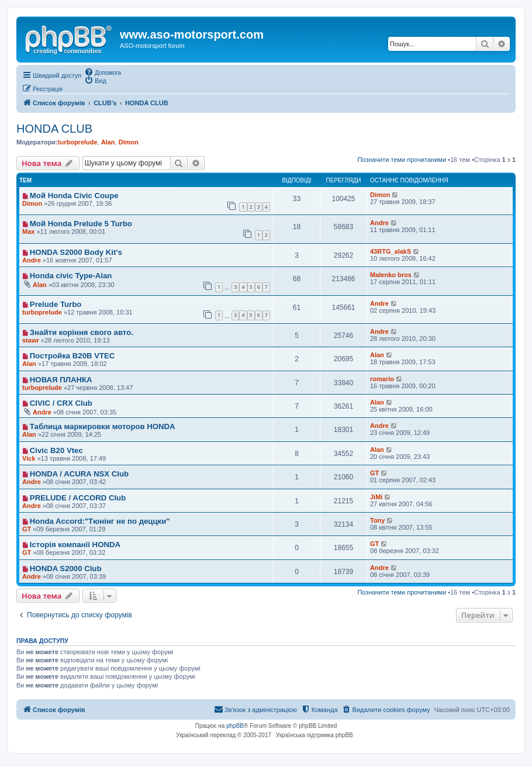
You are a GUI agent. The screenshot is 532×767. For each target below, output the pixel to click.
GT (374, 473)
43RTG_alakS (391, 251)
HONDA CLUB (54, 129)
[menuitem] (103, 72)
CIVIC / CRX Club (61, 403)
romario (382, 379)
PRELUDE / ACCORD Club (78, 498)
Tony (377, 520)
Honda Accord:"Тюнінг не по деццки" (100, 521)
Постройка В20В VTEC (72, 356)
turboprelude (78, 142)
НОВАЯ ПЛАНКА (61, 380)
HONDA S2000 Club (66, 569)
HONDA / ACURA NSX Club (79, 474)
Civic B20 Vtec (56, 450)
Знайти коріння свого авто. (82, 332)
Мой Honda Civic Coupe (74, 196)
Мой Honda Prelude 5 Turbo (81, 224)
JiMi (376, 497)
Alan (108, 142)
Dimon (129, 142)
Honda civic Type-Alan (71, 276)
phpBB (235, 726)
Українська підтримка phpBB (315, 735)
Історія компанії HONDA (75, 545)
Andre (379, 223)
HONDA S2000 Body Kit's (76, 252)
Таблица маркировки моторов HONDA (103, 426)
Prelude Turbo (56, 304)
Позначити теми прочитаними (402, 160)
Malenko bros (391, 275)
